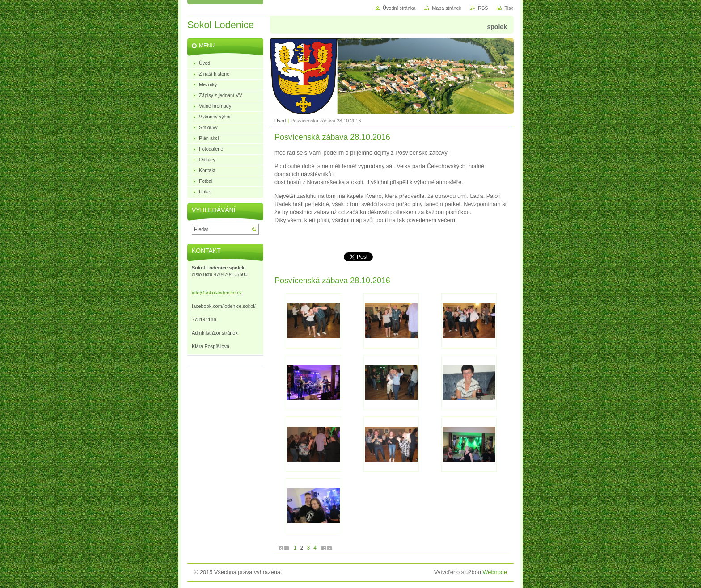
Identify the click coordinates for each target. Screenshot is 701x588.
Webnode (495, 572)
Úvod (280, 121)
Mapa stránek (447, 8)
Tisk (509, 8)
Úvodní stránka (399, 8)
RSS (483, 8)
